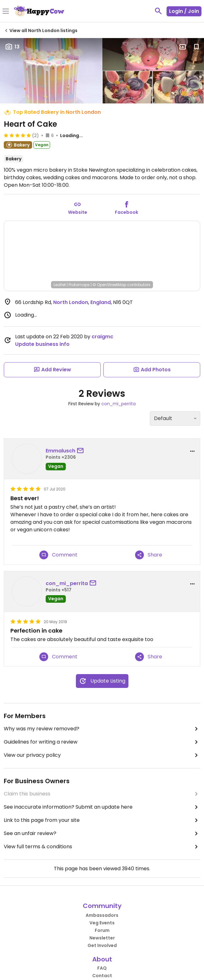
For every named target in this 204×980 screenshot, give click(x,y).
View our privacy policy (102, 755)
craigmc (102, 337)
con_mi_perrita (119, 404)
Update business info (42, 344)
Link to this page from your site (102, 820)
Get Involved (102, 945)
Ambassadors (102, 915)
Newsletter (102, 938)
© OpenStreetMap (109, 285)
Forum (102, 930)
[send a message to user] (82, 451)
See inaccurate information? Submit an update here (102, 807)
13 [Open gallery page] (12, 47)
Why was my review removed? (102, 729)
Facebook (127, 212)
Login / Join (184, 11)
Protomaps (79, 285)
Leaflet (60, 285)
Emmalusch (60, 451)
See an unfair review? (102, 833)
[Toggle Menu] (6, 12)
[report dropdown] (192, 451)
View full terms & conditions (102, 847)
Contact (102, 976)
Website (78, 212)
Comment (58, 555)
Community (102, 906)
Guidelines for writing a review (102, 742)
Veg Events (102, 923)
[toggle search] (158, 11)
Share (149, 555)
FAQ (102, 968)
